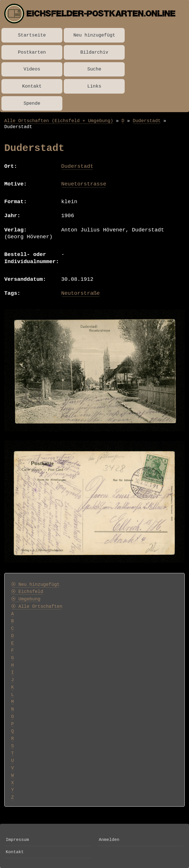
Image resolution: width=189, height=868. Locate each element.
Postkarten (32, 52)
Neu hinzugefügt (94, 35)
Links (94, 86)
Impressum (17, 840)
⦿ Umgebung (26, 599)
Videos (32, 69)
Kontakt (32, 86)
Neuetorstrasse (84, 184)
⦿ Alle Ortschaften (37, 607)
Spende (32, 103)
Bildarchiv (94, 52)
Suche (94, 69)
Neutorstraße (81, 293)
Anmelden (109, 840)
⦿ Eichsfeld (27, 592)
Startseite (32, 35)
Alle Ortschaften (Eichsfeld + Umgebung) (59, 121)
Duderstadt (147, 121)
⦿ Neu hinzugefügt (35, 585)
